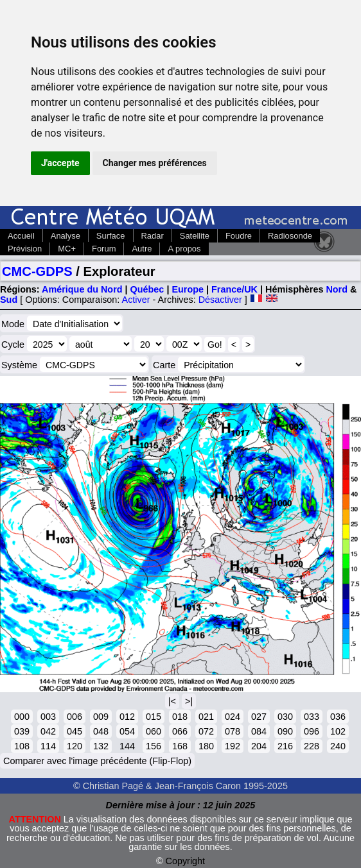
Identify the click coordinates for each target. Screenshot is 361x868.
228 (312, 746)
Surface (111, 236)
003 (48, 717)
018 (180, 717)
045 (75, 731)
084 (259, 731)
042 (48, 731)
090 (285, 731)
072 (206, 731)
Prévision (25, 249)
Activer (136, 300)
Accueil (21, 236)
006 (75, 717)
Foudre (239, 236)
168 (180, 746)
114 (48, 746)
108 (22, 746)
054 (127, 731)
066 (180, 731)
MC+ (67, 249)
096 (312, 731)
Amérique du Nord (82, 289)
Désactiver (220, 300)
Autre (142, 249)
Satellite (195, 236)
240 (338, 746)
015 (154, 717)
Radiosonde (290, 236)
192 (233, 746)
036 (338, 717)
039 (22, 731)
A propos (184, 249)
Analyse (66, 236)
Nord (337, 289)
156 (154, 746)
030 (285, 717)
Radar (153, 236)
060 (154, 731)
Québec (147, 289)
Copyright (186, 861)
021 (206, 717)
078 (233, 731)
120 (75, 746)
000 (22, 717)
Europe (188, 289)
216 (285, 746)
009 (101, 717)
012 (127, 717)
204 (259, 746)
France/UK (234, 289)
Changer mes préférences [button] (155, 163)
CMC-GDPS (37, 271)
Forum (104, 249)
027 (259, 717)
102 (338, 731)
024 (233, 717)
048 (101, 731)
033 (312, 717)
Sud (9, 300)
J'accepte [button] (60, 163)
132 (101, 746)
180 (206, 746)
